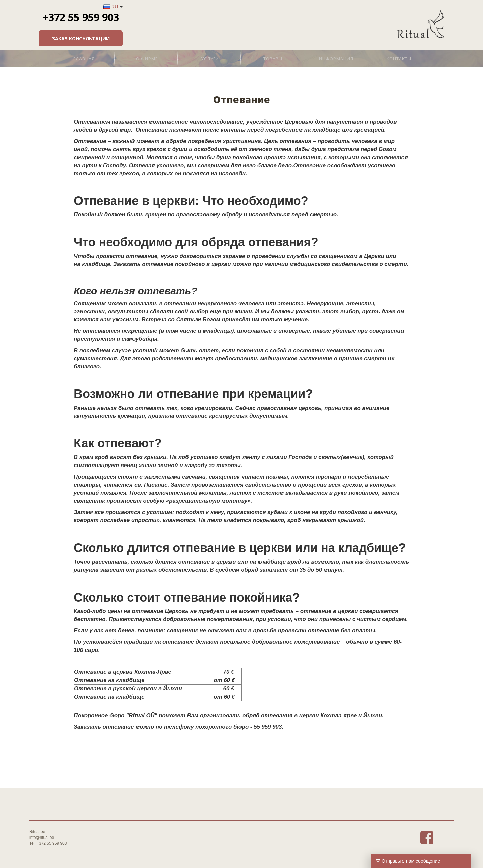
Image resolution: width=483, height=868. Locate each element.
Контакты (399, 59)
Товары (273, 59)
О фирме (147, 59)
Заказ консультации (402, 38)
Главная (84, 59)
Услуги (210, 59)
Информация (336, 59)
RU (436, 7)
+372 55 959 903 (402, 17)
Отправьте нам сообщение (408, 861)
